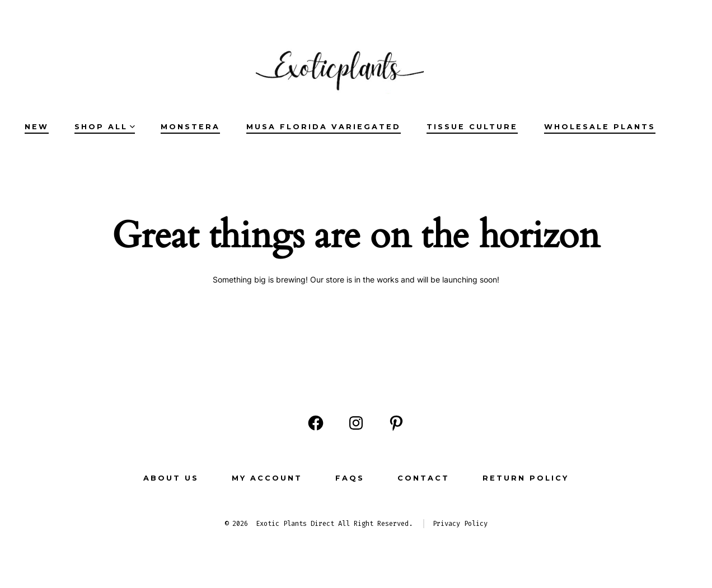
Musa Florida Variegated (324, 127)
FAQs (350, 478)
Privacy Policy (460, 524)
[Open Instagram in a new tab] (356, 423)
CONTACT (423, 478)
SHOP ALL (105, 127)
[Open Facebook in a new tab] (316, 423)
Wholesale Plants (600, 127)
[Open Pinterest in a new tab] (396, 423)
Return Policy (526, 478)
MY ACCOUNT (267, 478)
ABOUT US (171, 478)
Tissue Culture (472, 127)
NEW (37, 127)
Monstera (190, 127)
